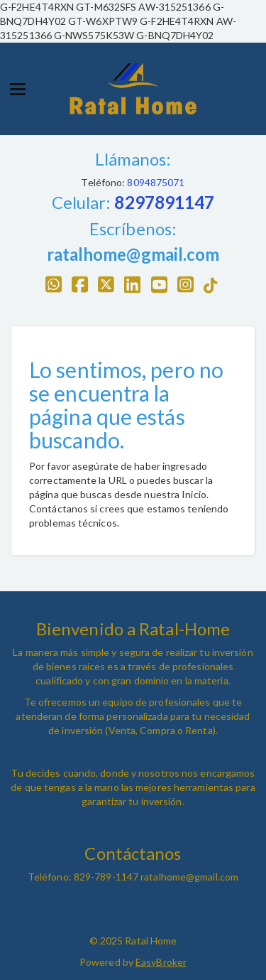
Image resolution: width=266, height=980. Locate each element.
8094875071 (155, 182)
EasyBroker (161, 962)
